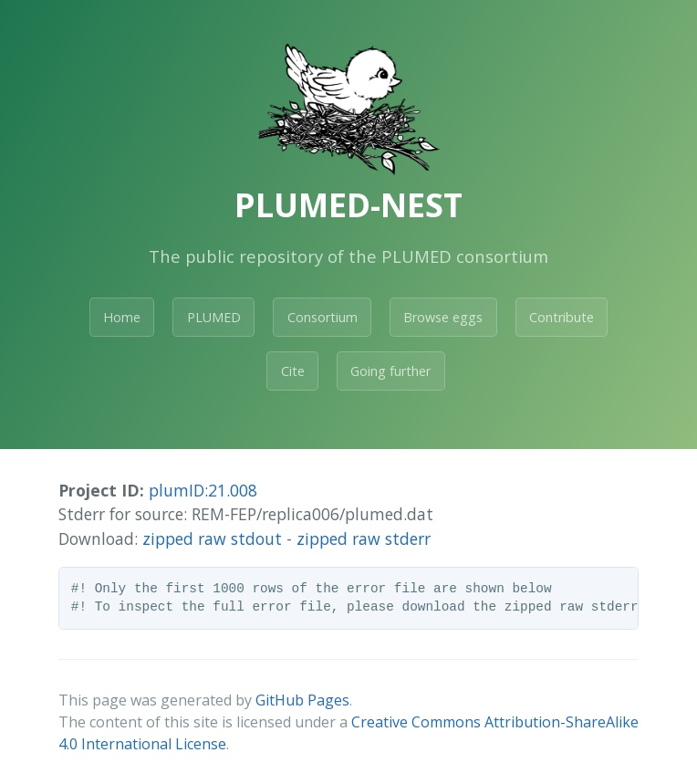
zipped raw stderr (364, 538)
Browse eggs (443, 317)
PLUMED (214, 317)
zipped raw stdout (212, 538)
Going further (390, 371)
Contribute (562, 317)
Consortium (322, 317)
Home (122, 317)
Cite (293, 371)
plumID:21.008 (203, 490)
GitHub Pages (302, 700)
